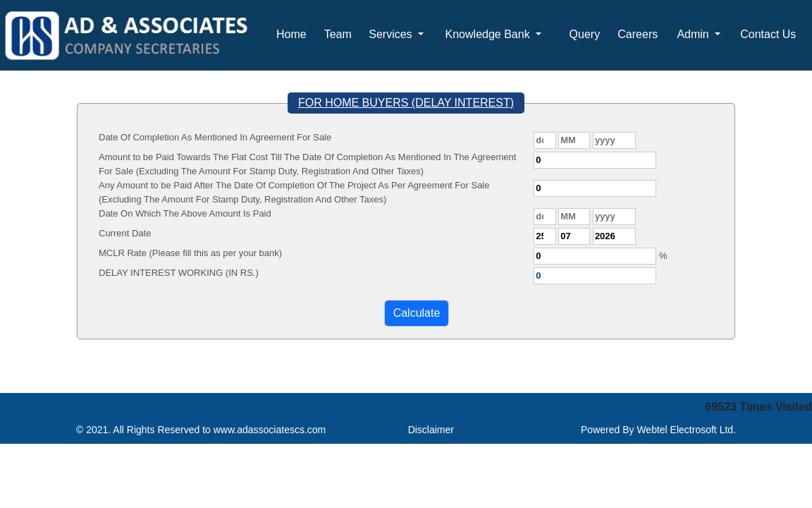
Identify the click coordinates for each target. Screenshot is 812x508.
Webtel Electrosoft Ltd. (686, 430)
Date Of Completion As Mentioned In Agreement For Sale (215, 137)
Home (291, 34)
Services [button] (392, 34)
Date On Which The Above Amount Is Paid (185, 213)
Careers (638, 34)
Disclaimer (431, 430)
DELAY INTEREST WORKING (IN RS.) (179, 273)
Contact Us (768, 34)
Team (338, 34)
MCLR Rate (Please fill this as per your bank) (190, 253)
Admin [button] (694, 34)
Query (585, 34)
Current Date (125, 233)
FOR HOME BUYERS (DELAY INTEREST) (406, 103)
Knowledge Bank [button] (490, 34)
